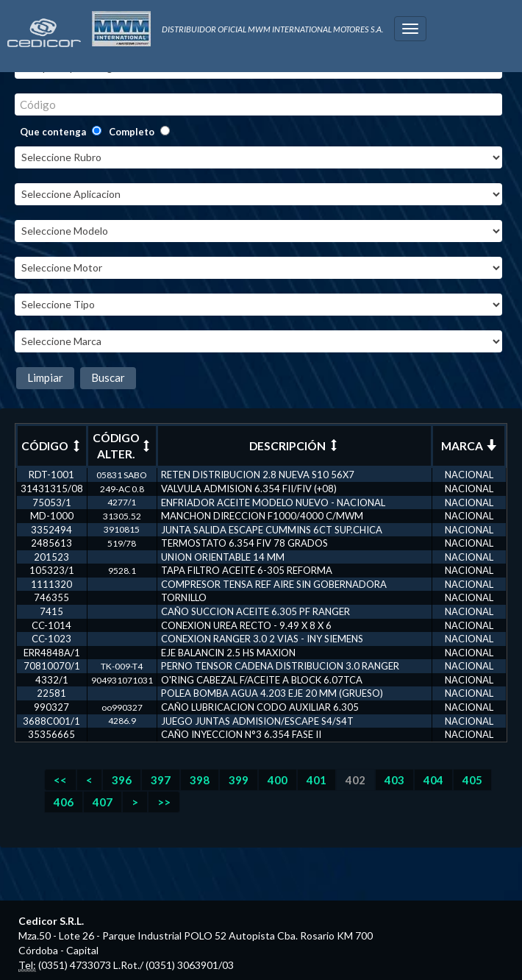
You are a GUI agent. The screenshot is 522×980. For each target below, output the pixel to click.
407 (103, 802)
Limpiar (45, 377)
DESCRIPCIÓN (294, 446)
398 (200, 780)
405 (472, 780)
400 (278, 780)
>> (164, 802)
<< (60, 780)
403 (394, 780)
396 (122, 780)
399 (239, 780)
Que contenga (53, 132)
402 (355, 780)
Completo (132, 132)
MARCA (469, 446)
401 (317, 780)
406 (64, 802)
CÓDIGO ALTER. (122, 446)
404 (433, 780)
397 (161, 780)
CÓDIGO (52, 446)
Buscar (108, 377)
